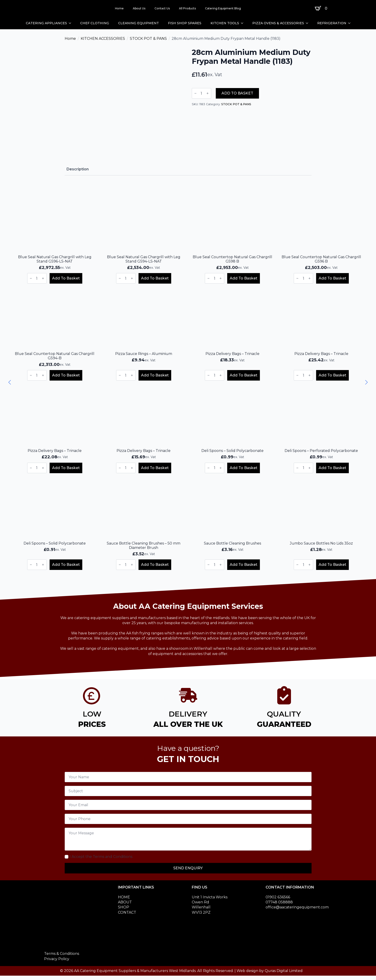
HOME (124, 897)
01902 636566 (278, 897)
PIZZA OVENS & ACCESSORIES (278, 23)
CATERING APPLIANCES (46, 23)
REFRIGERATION (332, 23)
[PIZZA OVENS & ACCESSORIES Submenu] (308, 23)
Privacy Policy (57, 959)
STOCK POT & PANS (148, 39)
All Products (187, 8)
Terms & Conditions (62, 954)
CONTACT (127, 912)
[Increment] (208, 93)
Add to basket (237, 93)
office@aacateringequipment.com (297, 907)
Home (119, 8)
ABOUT (125, 902)
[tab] (78, 169)
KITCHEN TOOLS (225, 23)
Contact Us (162, 8)
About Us (139, 8)
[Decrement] (195, 93)
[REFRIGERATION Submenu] (351, 23)
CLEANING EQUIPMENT (139, 23)
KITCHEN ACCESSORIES (103, 39)
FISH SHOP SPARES (185, 23)
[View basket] (322, 8)
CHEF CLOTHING (95, 23)
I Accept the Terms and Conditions (101, 857)
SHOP (124, 907)
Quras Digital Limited (284, 971)
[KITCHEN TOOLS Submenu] (243, 23)
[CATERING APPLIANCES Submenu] (71, 23)
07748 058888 (279, 902)
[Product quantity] (201, 93)
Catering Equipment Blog (223, 8)
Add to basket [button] (66, 278)
